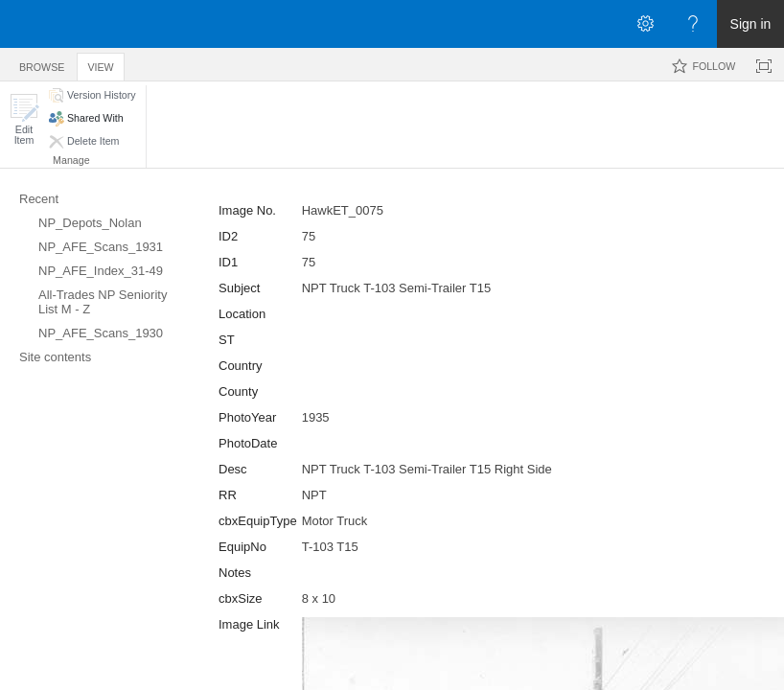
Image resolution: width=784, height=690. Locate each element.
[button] (24, 119)
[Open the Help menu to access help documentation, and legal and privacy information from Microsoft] (693, 24)
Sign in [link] (751, 24)
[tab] (42, 64)
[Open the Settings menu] (645, 24)
